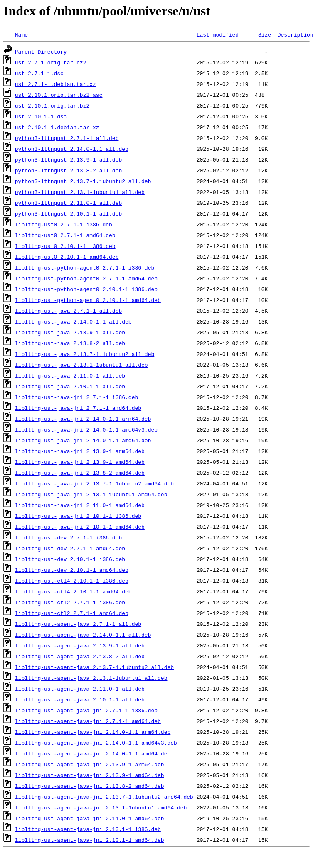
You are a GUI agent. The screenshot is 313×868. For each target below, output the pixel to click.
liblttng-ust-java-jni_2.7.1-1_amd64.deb (78, 408)
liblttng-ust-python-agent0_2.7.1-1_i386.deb (85, 267)
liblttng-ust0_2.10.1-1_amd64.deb (67, 257)
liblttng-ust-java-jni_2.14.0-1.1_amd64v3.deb (86, 429)
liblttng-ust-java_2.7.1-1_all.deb (68, 311)
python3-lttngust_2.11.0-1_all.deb (68, 203)
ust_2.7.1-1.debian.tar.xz (55, 84)
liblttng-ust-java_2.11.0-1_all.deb (70, 375)
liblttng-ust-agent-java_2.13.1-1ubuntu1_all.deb (91, 678)
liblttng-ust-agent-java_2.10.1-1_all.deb (80, 699)
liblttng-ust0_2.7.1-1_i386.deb (64, 224)
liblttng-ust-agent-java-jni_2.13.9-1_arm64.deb (90, 764)
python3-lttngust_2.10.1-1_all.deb (68, 213)
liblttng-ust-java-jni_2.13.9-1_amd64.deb (80, 462)
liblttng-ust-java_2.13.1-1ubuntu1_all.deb (81, 365)
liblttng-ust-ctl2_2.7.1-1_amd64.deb (72, 613)
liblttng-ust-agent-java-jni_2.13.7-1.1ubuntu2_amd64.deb (104, 797)
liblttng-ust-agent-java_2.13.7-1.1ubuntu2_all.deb (94, 667)
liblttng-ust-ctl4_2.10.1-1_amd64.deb (73, 591)
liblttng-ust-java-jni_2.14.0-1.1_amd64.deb (83, 440)
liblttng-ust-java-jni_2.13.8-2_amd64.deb (80, 473)
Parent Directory (41, 51)
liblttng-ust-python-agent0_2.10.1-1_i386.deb (86, 289)
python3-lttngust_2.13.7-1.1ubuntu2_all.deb (83, 181)
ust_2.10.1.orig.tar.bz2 (52, 105)
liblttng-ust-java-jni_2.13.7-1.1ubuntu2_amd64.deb (94, 483)
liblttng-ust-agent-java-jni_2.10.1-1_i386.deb (88, 829)
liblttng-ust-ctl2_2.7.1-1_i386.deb (70, 602)
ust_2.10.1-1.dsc (41, 116)
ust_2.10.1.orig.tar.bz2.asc (59, 95)
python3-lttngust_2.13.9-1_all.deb (68, 159)
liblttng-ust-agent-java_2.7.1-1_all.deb (78, 624)
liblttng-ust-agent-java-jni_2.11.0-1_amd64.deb (90, 818)
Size (265, 34)
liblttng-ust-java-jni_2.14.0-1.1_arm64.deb (83, 419)
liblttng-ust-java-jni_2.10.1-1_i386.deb (78, 516)
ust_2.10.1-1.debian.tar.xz (57, 127)
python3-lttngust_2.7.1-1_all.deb (67, 138)
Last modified (218, 34)
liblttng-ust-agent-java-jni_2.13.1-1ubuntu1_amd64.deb (101, 807)
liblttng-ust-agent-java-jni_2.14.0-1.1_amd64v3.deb (96, 743)
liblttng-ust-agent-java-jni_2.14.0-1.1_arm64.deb (93, 732)
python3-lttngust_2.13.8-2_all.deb (68, 170)
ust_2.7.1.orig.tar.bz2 (51, 62)
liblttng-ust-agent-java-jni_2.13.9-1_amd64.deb (90, 775)
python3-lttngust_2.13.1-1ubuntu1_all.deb (80, 192)
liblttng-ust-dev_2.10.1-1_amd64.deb (72, 570)
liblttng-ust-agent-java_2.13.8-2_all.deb (80, 656)
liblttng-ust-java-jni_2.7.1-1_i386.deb (76, 397)
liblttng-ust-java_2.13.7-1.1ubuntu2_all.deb (85, 354)
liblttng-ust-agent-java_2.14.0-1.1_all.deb (83, 635)
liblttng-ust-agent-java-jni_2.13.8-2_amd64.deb (90, 786)
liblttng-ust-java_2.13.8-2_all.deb (70, 343)
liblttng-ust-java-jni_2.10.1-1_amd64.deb (80, 527)
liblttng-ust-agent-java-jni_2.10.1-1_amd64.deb (90, 840)
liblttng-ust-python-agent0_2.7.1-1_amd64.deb (86, 278)
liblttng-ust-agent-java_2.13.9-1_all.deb (80, 645)
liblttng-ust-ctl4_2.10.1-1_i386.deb (72, 581)
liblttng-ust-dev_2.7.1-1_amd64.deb (70, 548)
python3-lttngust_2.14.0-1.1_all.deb (72, 149)
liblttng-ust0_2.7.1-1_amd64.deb (65, 235)
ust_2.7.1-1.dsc (39, 73)
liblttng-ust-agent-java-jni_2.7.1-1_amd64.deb (88, 721)
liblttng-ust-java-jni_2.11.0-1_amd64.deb (80, 505)
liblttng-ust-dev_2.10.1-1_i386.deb (70, 559)
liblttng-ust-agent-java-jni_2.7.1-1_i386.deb (86, 710)
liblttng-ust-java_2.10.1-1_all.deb (70, 386)
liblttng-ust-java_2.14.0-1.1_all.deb (73, 321)
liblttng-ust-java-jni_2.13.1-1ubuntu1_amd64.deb (91, 494)
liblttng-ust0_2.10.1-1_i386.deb (65, 246)
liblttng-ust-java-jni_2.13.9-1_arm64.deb (80, 451)
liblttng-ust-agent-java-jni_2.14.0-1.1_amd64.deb (93, 753)
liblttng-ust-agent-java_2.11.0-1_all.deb (80, 689)
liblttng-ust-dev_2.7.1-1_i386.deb (68, 537)
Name (21, 34)
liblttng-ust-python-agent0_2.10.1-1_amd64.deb (88, 300)
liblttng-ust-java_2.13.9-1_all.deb (70, 332)
